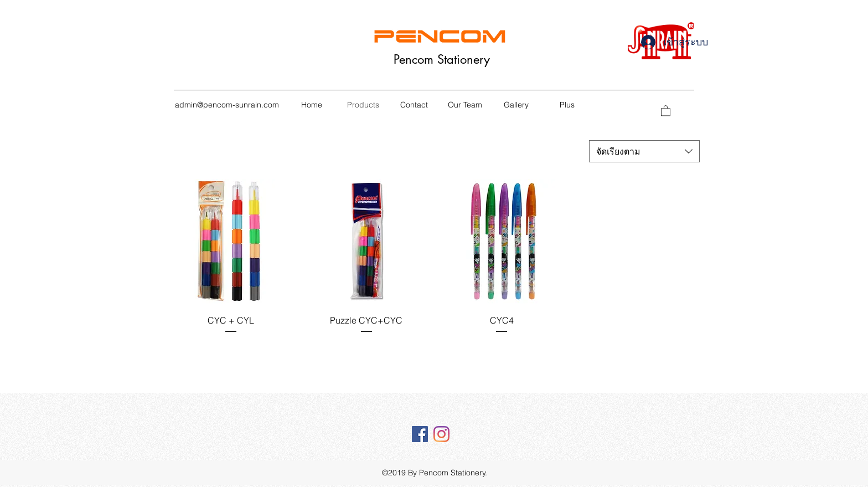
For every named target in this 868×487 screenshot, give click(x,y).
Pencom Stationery (442, 59)
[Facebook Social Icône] (420, 434)
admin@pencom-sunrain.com (227, 105)
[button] (666, 110)
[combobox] (644, 151)
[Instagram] (441, 434)
